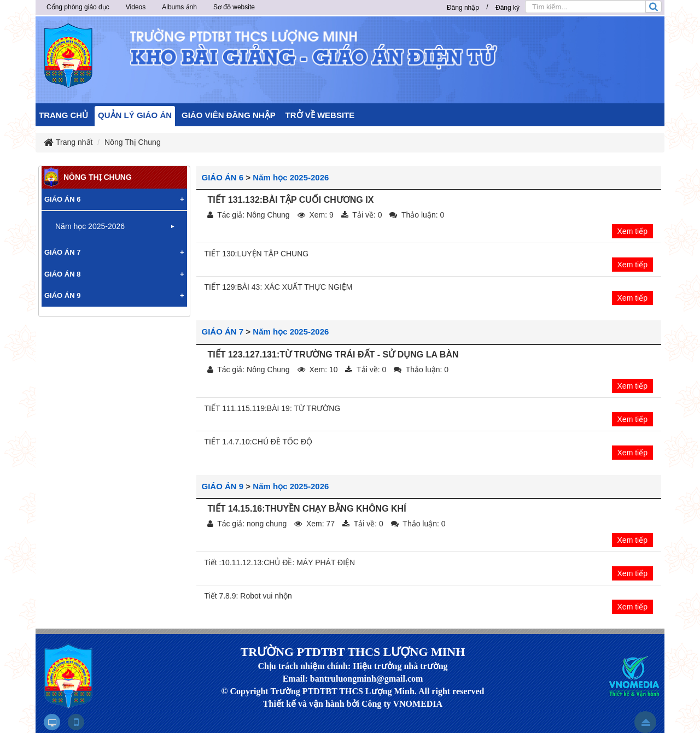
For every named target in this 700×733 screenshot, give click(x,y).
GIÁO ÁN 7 (223, 332)
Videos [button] (136, 7)
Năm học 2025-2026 (291, 177)
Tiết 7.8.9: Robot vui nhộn (248, 596)
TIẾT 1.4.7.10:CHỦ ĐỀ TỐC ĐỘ (259, 442)
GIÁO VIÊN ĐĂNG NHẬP (229, 115)
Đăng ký (507, 8)
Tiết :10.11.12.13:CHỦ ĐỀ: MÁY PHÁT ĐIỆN (280, 562)
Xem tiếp (632, 231)
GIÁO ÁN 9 (223, 486)
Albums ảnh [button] (179, 7)
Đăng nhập (463, 8)
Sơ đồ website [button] (234, 7)
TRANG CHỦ (63, 115)
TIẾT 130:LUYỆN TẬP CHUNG (257, 254)
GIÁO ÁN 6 (223, 177)
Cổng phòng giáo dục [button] (78, 7)
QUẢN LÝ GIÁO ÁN (135, 115)
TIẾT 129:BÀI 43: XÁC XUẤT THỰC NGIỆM (279, 287)
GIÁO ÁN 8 (62, 274)
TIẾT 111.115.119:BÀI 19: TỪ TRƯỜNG (273, 408)
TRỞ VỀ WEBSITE (320, 115)
